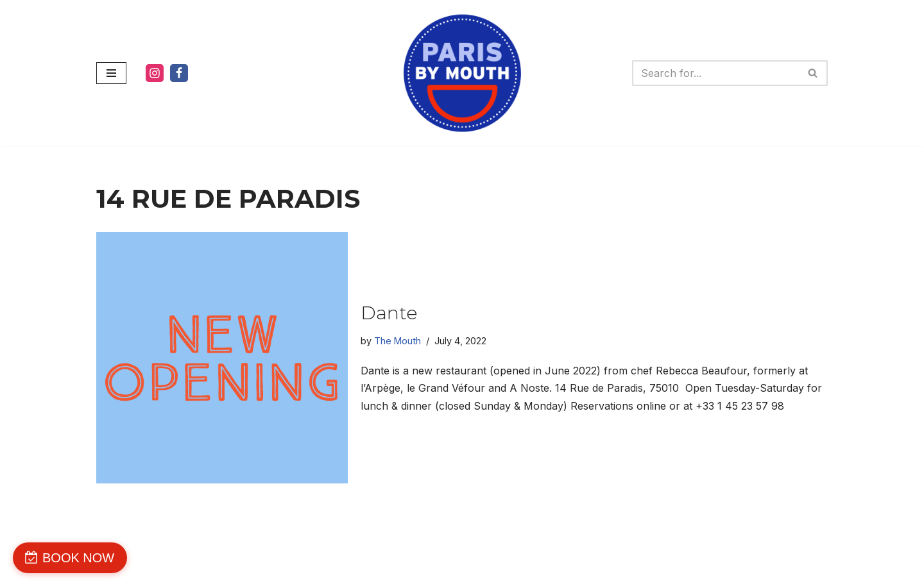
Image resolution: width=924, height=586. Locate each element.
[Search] (715, 73)
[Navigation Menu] (111, 73)
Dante (389, 313)
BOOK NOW (78, 558)
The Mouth (398, 341)
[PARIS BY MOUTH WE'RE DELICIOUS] (462, 73)
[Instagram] (155, 73)
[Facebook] (179, 73)
